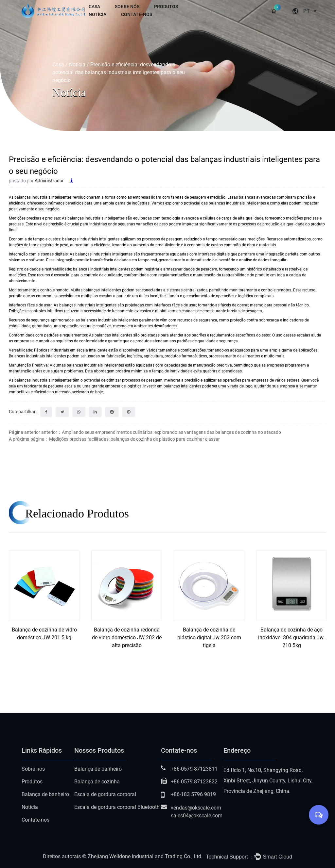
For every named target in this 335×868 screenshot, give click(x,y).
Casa (94, 7)
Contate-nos (137, 14)
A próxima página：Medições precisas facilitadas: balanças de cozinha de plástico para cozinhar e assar (114, 439)
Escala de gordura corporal (105, 794)
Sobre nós (127, 7)
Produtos (166, 7)
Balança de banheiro (45, 794)
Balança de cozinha (97, 782)
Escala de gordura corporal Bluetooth (117, 807)
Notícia (97, 14)
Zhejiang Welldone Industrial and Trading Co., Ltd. (145, 856)
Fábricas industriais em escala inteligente (71, 350)
